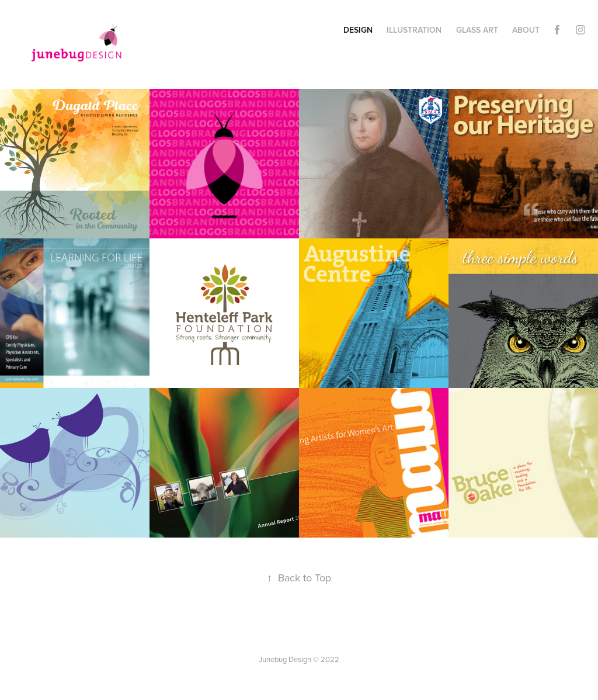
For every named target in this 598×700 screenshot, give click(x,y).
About (526, 30)
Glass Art (477, 30)
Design (358, 30)
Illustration (414, 30)
